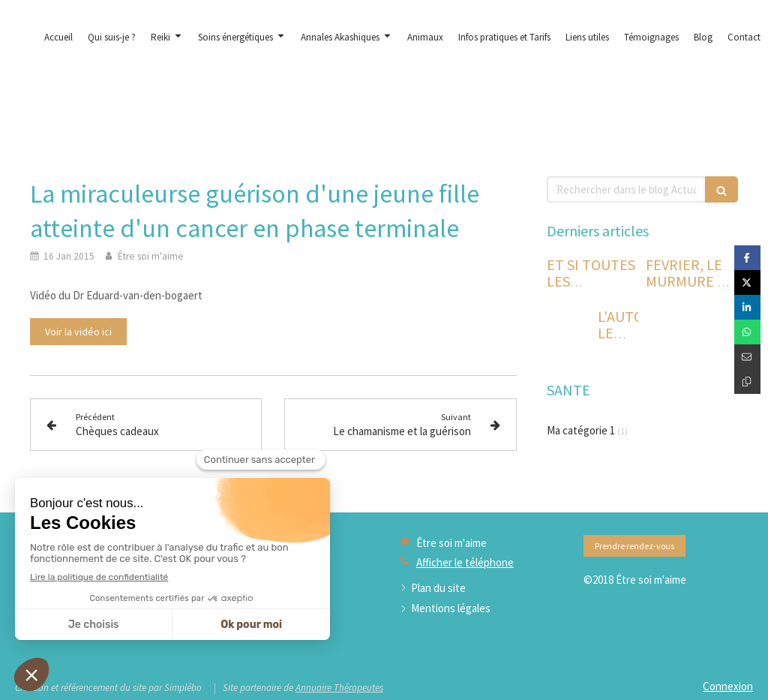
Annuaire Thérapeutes (339, 688)
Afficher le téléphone (465, 562)
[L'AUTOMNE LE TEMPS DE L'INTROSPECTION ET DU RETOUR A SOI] (569, 332)
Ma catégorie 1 (581, 430)
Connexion (728, 686)
